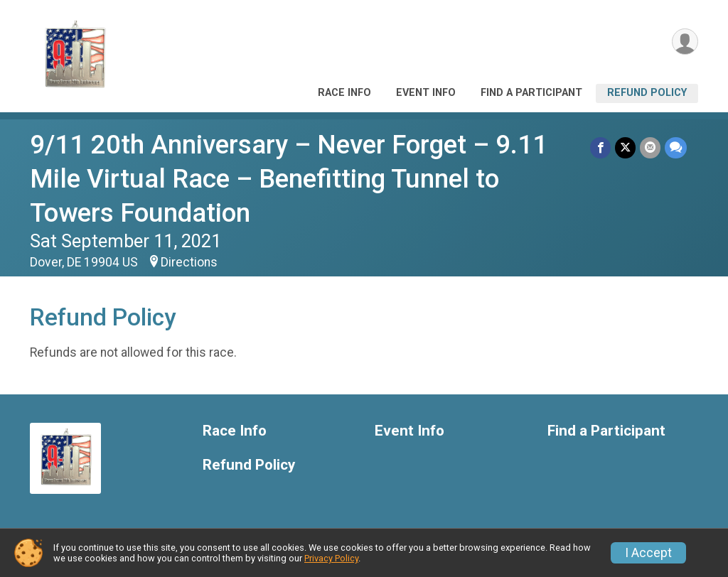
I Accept (648, 553)
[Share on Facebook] (600, 147)
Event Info (426, 93)
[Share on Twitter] (625, 147)
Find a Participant (531, 93)
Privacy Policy (331, 558)
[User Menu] (685, 42)
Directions (189, 262)
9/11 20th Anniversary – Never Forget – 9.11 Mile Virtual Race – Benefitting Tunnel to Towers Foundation (289, 179)
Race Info (344, 93)
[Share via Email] (650, 147)
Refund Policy (647, 93)
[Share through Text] (676, 147)
